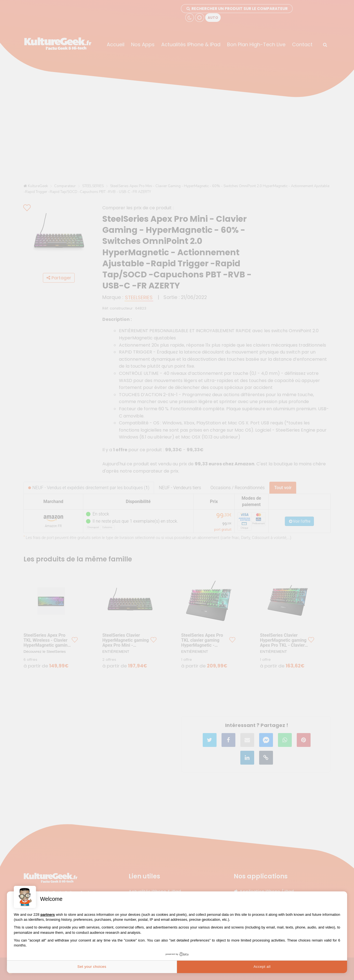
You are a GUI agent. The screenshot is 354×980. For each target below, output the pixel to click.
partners (48, 915)
